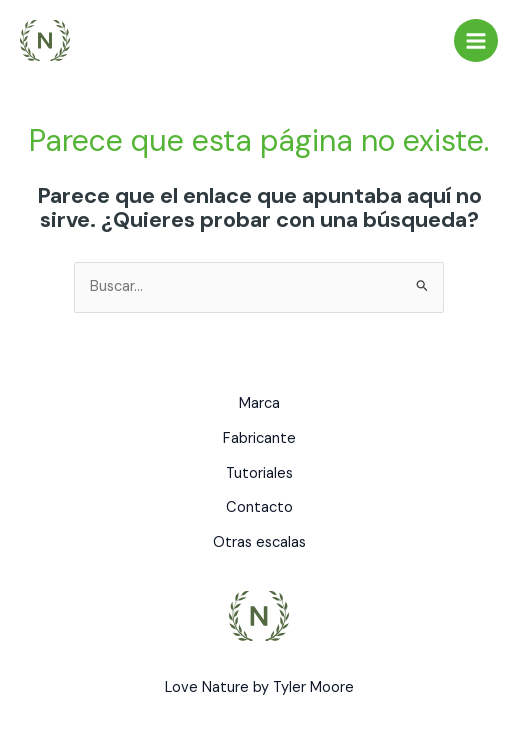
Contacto (259, 507)
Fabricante (259, 438)
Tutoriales (259, 473)
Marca (259, 403)
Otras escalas (259, 542)
